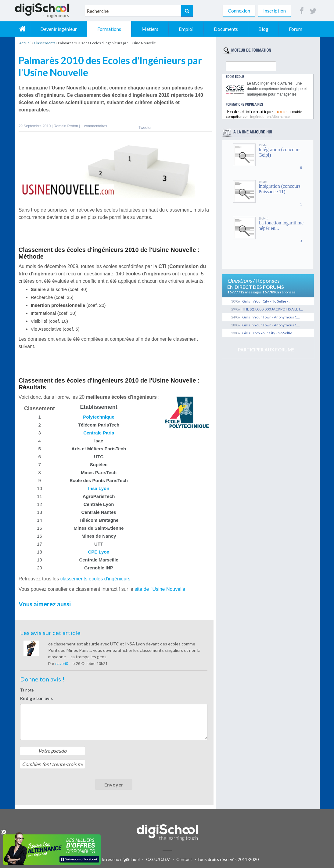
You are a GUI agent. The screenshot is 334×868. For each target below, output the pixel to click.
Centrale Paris (99, 433)
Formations (109, 29)
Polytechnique (99, 417)
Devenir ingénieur (59, 29)
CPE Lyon (99, 552)
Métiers (150, 29)
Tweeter (145, 128)
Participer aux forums (266, 350)
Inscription (275, 11)
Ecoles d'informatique (250, 111)
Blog (263, 29)
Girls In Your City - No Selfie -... (266, 301)
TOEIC (282, 112)
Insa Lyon (99, 488)
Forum (296, 29)
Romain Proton (66, 126)
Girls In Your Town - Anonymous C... (271, 317)
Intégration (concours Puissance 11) (280, 189)
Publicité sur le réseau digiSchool (108, 859)
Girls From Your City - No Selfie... (269, 333)
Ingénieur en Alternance (270, 116)
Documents (226, 29)
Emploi (186, 29)
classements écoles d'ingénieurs (95, 579)
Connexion (239, 11)
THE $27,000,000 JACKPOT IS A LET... (273, 309)
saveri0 (63, 664)
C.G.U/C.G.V (158, 859)
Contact (184, 859)
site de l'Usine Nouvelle (160, 589)
